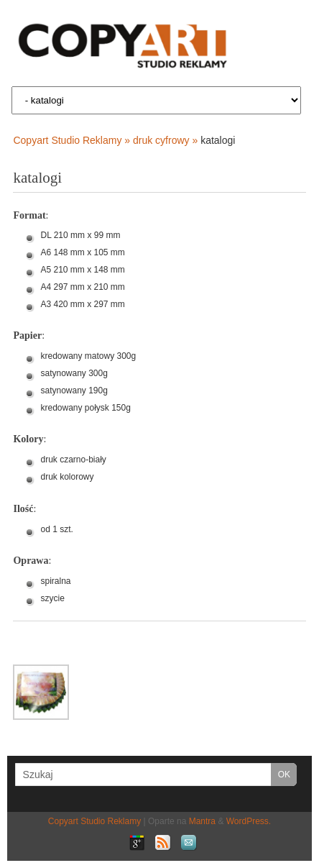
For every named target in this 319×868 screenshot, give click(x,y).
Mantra (202, 821)
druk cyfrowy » (167, 140)
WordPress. (249, 821)
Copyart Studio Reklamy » (73, 140)
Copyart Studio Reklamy (94, 821)
